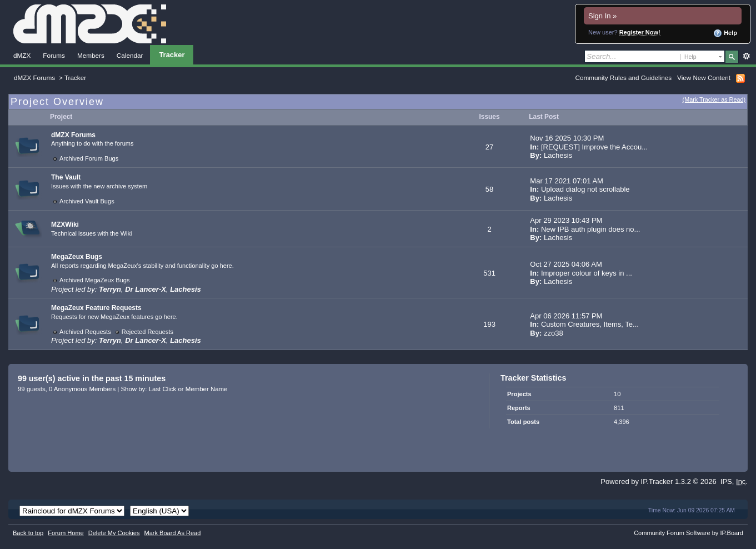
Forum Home (66, 533)
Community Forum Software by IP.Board (689, 533)
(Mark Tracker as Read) (714, 99)
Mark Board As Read (172, 533)
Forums (54, 55)
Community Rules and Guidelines (624, 78)
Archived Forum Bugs (89, 158)
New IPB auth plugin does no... (591, 229)
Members (91, 55)
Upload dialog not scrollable (585, 189)
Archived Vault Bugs (87, 201)
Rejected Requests (147, 332)
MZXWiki (65, 224)
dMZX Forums (34, 78)
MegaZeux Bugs (77, 257)
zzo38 (554, 333)
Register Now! (640, 32)
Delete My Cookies (114, 533)
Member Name (207, 389)
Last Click (163, 389)
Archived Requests (85, 332)
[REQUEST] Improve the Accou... (594, 147)
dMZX (22, 55)
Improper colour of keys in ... (587, 273)
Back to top (28, 533)
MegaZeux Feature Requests (96, 308)
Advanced (746, 56)
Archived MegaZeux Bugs (95, 280)
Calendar (130, 55)
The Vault (66, 177)
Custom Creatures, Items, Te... (590, 324)
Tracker (172, 55)
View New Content (704, 78)
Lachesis (558, 155)
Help (725, 33)
